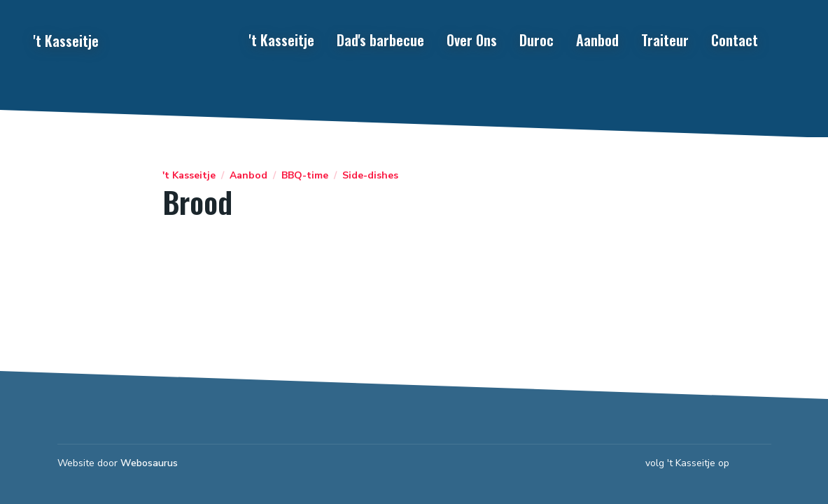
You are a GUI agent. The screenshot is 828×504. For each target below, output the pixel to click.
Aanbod (597, 40)
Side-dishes (370, 176)
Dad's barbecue (380, 40)
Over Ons (472, 40)
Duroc (536, 40)
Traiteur (665, 40)
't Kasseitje (282, 40)
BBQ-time (305, 176)
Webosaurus (149, 463)
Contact (735, 40)
